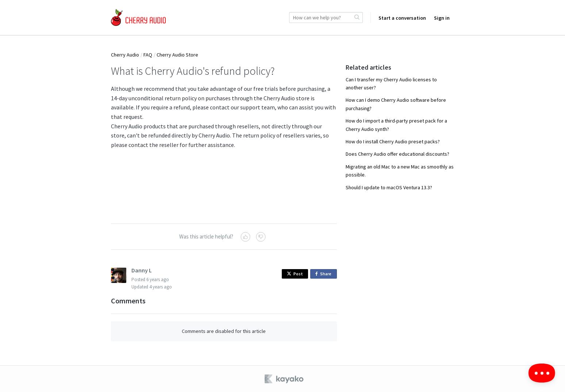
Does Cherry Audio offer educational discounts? (397, 154)
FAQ (148, 55)
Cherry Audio (125, 55)
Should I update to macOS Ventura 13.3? (389, 187)
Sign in (442, 18)
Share (325, 274)
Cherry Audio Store (177, 55)
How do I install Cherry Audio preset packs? (393, 141)
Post (295, 274)
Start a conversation (402, 18)
